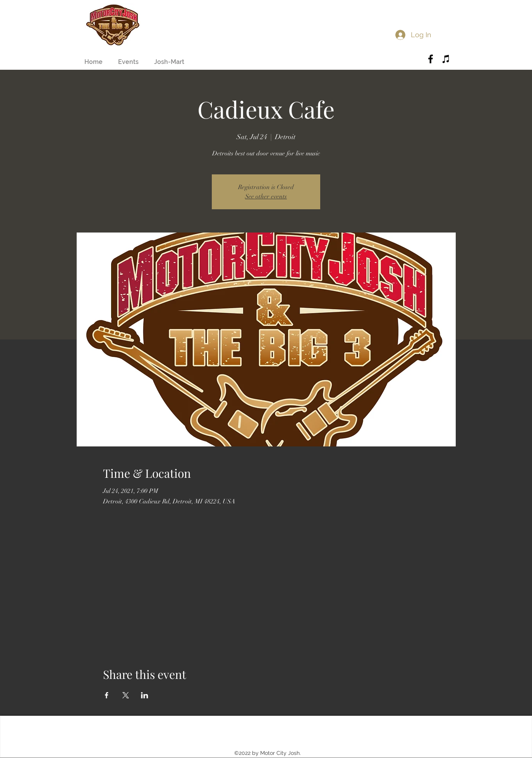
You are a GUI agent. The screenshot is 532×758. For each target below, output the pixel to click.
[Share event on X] (126, 695)
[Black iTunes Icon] (446, 59)
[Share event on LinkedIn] (145, 695)
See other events (266, 196)
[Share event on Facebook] (107, 695)
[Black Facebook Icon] (431, 59)
